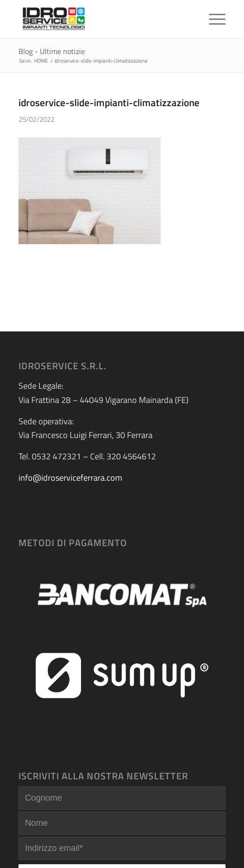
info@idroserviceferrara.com (70, 478)
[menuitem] (212, 19)
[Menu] (212, 19)
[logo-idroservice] (101, 19)
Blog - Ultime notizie (52, 51)
